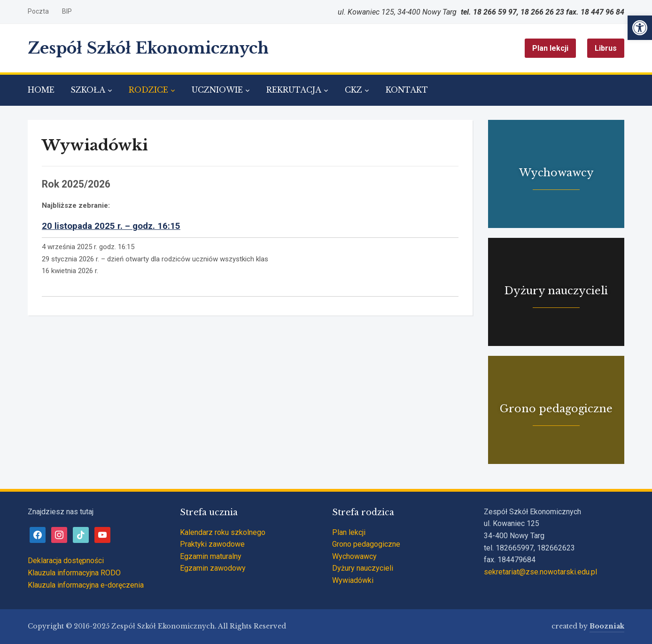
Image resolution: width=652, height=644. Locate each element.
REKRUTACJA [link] (294, 90)
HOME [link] (41, 90)
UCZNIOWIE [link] (217, 90)
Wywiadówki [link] (353, 580)
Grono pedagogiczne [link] (366, 544)
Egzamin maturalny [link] (211, 556)
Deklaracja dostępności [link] (66, 561)
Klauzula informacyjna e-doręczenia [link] (86, 585)
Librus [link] (606, 48)
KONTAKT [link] (407, 90)
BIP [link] (67, 11)
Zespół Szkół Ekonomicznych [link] (148, 48)
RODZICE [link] (148, 90)
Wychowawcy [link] (354, 556)
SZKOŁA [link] (88, 90)
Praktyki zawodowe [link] (212, 544)
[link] (640, 28)
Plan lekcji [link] (550, 48)
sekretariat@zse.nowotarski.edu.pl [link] (540, 572)
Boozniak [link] (607, 626)
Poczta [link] (38, 11)
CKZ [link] (353, 90)
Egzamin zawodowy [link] (213, 568)
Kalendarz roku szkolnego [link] (223, 532)
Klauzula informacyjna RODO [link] (74, 573)
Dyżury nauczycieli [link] (363, 568)
